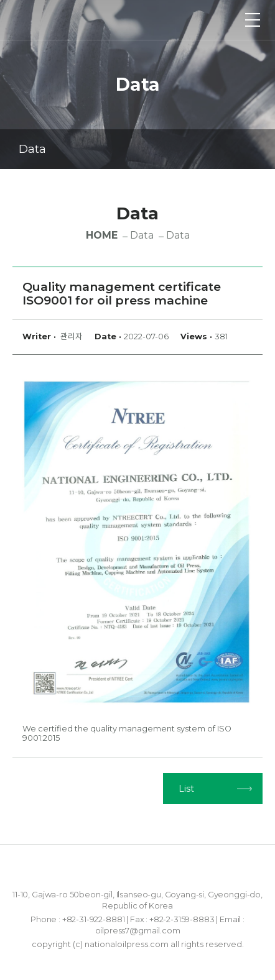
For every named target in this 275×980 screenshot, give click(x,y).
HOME (102, 235)
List (186, 789)
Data (139, 149)
